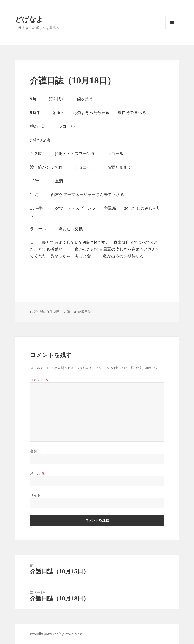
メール (38, 473)
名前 (36, 451)
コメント (39, 380)
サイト (35, 495)
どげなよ (29, 19)
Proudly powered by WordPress (56, 634)
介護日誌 (84, 312)
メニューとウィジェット (172, 29)
